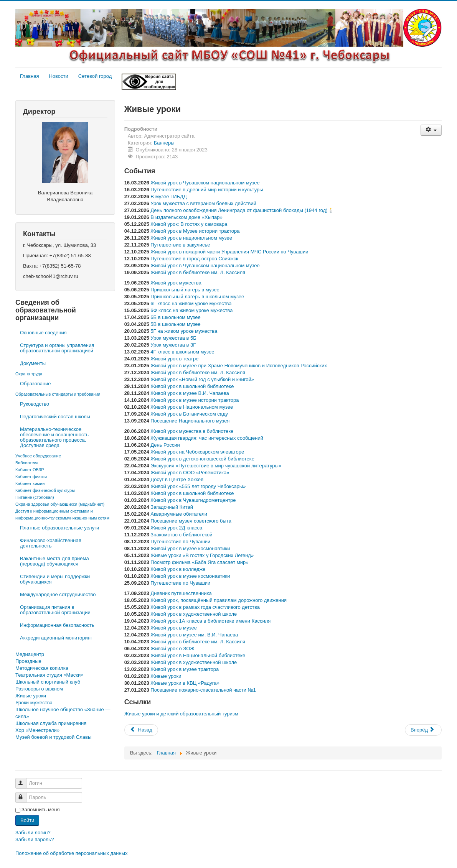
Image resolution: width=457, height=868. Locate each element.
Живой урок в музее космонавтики (190, 548)
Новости (58, 76)
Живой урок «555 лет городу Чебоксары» (198, 486)
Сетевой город (95, 76)
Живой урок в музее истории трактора (195, 400)
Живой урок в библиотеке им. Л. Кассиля (198, 272)
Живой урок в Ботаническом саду (189, 414)
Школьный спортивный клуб (48, 682)
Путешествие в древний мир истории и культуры (207, 190)
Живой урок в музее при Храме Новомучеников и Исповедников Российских (239, 366)
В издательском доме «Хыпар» (186, 217)
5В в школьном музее (175, 324)
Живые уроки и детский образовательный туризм (181, 714)
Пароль (24, 794)
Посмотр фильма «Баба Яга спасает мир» (199, 562)
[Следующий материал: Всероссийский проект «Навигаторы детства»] (423, 730)
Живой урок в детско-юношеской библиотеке (202, 459)
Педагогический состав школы (55, 417)
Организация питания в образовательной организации (55, 610)
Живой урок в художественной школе (194, 614)
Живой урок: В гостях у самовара (189, 224)
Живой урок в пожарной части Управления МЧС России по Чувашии (229, 252)
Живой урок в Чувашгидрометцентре (193, 500)
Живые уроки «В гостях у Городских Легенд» (202, 555)
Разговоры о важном (39, 689)
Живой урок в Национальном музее (192, 407)
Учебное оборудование (38, 456)
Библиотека (27, 463)
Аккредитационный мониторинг (56, 638)
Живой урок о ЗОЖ (172, 649)
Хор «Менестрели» (37, 730)
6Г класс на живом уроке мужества (191, 303)
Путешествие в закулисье (180, 245)
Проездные (28, 661)
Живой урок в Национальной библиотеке (198, 655)
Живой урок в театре (174, 359)
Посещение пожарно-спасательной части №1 (203, 690)
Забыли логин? (33, 833)
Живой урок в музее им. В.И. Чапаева (194, 635)
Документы (33, 363)
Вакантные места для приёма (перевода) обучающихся (54, 561)
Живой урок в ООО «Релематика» (190, 473)
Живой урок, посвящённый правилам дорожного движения (219, 600)
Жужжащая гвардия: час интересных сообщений (207, 438)
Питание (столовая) (35, 497)
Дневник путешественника (181, 593)
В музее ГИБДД (168, 196)
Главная (29, 76)
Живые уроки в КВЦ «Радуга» (185, 683)
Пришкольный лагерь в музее (185, 290)
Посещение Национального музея (190, 421)
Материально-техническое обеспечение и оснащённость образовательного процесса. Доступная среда (54, 437)
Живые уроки (31, 696)
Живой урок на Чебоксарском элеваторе (197, 452)
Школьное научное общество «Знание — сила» (63, 713)
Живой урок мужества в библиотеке (192, 431)
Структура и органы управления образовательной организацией (57, 348)
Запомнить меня (40, 810)
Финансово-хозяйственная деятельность (51, 543)
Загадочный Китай (172, 507)
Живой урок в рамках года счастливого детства (205, 607)
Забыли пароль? (35, 839)
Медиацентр (30, 654)
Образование (35, 384)
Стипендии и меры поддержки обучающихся (55, 579)
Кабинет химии (30, 483)
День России (165, 445)
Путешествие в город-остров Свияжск (194, 259)
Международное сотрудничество (58, 594)
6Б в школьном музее (175, 317)
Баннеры (164, 143)
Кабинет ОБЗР (30, 470)
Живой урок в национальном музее (191, 238)
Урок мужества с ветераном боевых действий (203, 203)
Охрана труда (29, 374)
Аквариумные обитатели (179, 514)
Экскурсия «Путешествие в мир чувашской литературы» (216, 466)
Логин (24, 780)
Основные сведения (43, 333)
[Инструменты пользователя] (431, 130)
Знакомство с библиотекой (181, 535)
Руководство (35, 404)
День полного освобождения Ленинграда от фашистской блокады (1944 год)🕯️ (242, 210)
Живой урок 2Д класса (176, 528)
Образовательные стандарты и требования (58, 394)
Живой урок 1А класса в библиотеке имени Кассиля (210, 621)
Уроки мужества (34, 703)
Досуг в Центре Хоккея (177, 479)
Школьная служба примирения (51, 723)
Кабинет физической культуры (45, 490)
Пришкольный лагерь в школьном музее (197, 297)
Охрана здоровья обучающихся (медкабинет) (60, 504)
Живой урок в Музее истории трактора (195, 231)
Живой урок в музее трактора (185, 669)
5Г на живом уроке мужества (184, 331)
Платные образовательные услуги (59, 528)
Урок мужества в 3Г (173, 345)
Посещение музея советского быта (191, 521)
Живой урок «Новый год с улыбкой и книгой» (202, 379)
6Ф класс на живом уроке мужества (191, 310)
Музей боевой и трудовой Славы (53, 737)
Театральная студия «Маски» (49, 675)
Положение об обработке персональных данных (72, 853)
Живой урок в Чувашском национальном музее (205, 183)
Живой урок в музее (174, 628)
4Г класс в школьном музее (182, 352)
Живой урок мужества (176, 283)
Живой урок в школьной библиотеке (192, 386)
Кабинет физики (31, 477)
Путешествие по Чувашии (180, 542)
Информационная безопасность (57, 625)
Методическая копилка (42, 668)
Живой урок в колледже (178, 569)
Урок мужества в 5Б (173, 338)
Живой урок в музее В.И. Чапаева (190, 393)
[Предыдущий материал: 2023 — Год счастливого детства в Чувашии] (141, 730)
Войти (27, 820)
